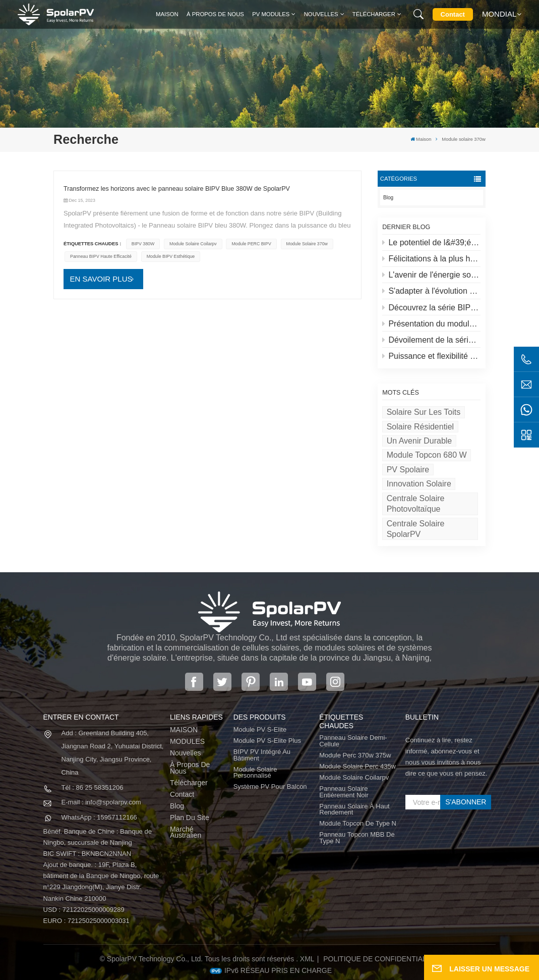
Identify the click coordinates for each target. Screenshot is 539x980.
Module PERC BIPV (251, 244)
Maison (167, 14)
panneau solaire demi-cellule (353, 741)
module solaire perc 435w (357, 767)
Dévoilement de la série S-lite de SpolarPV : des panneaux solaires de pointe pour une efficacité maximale (431, 340)
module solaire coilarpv (193, 244)
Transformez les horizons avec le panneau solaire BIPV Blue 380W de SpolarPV (177, 189)
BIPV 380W (143, 244)
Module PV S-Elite (260, 730)
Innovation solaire (419, 484)
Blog (388, 198)
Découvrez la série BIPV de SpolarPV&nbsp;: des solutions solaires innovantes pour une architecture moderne (431, 308)
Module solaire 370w (307, 244)
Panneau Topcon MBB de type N (357, 838)
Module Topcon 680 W (427, 455)
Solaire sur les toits (424, 412)
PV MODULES (271, 14)
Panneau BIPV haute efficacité (101, 256)
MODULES (187, 742)
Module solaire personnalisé (255, 773)
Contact (453, 14)
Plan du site (190, 818)
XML (307, 959)
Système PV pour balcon (270, 787)
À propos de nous (215, 14)
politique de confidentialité (380, 959)
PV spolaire (408, 470)
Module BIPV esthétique (171, 256)
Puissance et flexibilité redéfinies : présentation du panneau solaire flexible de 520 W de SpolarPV (431, 356)
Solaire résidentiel (420, 427)
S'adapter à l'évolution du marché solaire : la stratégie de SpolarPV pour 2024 (431, 291)
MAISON (184, 730)
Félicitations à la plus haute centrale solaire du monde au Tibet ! (431, 259)
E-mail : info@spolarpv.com (101, 802)
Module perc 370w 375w (355, 756)
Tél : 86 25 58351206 (93, 787)
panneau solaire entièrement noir (344, 792)
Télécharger (374, 14)
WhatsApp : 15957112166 (99, 817)
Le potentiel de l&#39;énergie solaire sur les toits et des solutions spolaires (431, 242)
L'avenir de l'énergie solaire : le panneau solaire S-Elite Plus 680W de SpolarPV (431, 275)
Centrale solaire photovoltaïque (416, 504)
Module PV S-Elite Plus (267, 741)
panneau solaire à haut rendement (354, 810)
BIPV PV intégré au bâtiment (262, 755)
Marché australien (186, 832)
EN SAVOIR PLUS (101, 279)
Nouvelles (321, 14)
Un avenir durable (420, 441)
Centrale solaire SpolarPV (416, 529)
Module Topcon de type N (358, 824)
